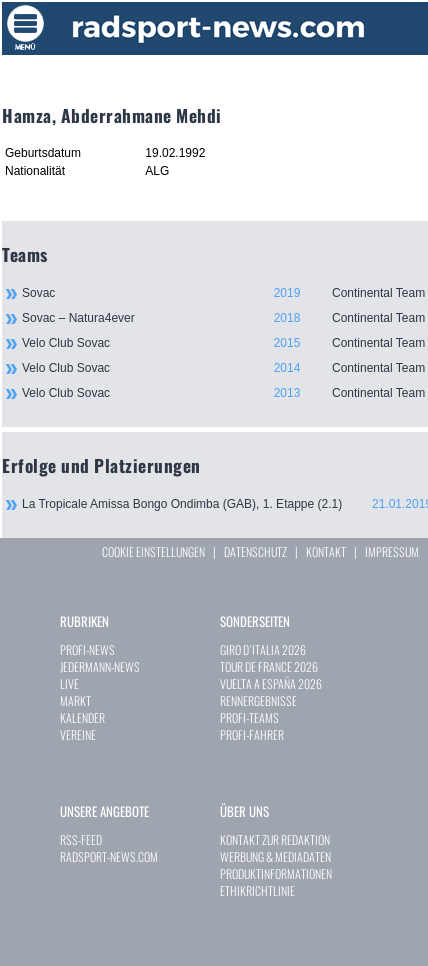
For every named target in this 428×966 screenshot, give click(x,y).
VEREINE (78, 734)
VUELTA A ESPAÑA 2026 (271, 683)
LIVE (69, 683)
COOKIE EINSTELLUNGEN (153, 551)
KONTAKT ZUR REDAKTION (275, 839)
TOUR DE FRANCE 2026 (269, 666)
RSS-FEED (81, 839)
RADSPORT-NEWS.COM (109, 856)
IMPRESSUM (392, 551)
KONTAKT (326, 551)
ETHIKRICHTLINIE (257, 890)
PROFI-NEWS (87, 649)
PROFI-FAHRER (252, 734)
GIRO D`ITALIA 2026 (263, 649)
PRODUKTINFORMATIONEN (276, 873)
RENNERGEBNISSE (258, 700)
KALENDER (82, 717)
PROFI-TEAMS (249, 717)
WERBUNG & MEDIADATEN (275, 856)
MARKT (75, 700)
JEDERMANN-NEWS (100, 666)
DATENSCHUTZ (255, 551)
